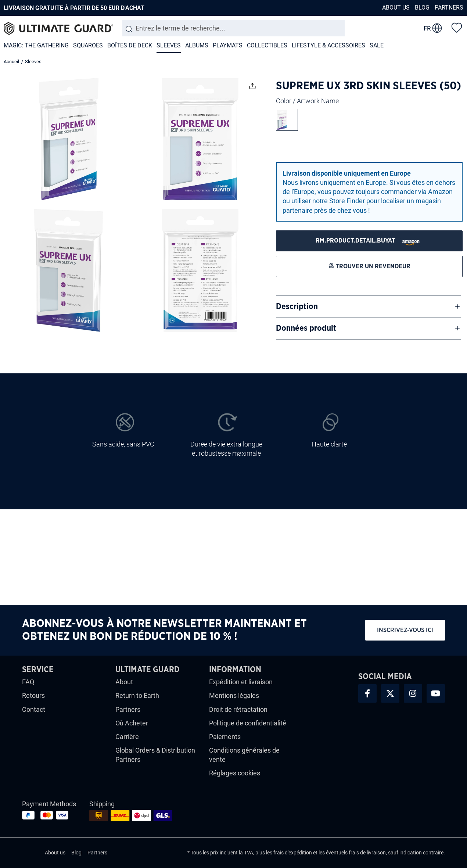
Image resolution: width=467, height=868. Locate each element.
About (124, 682)
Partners (449, 8)
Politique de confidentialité (248, 723)
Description (297, 306)
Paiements (225, 737)
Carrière (127, 737)
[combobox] (234, 28)
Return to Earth (137, 695)
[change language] (433, 28)
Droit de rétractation (238, 709)
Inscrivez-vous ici (405, 630)
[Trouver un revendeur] (369, 241)
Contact (34, 709)
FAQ (28, 682)
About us (396, 8)
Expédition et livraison (241, 682)
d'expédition (298, 853)
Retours (33, 695)
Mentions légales (234, 695)
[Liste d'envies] (457, 27)
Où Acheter (132, 723)
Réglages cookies (235, 773)
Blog (422, 8)
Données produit (306, 328)
